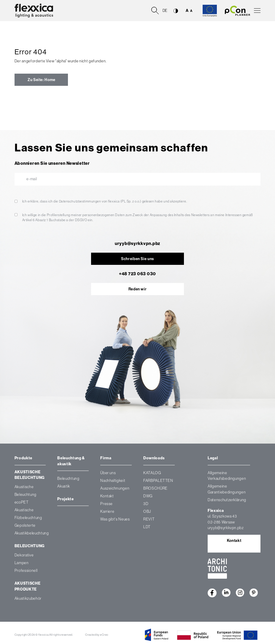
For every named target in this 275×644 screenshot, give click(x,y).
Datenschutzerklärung (227, 500)
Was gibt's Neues (115, 519)
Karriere (107, 511)
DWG (148, 496)
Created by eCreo (97, 635)
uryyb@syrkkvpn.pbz (137, 243)
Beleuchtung (30, 546)
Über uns (108, 473)
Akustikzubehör (28, 599)
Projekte (65, 499)
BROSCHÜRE (155, 488)
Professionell (26, 571)
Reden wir (138, 289)
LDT (147, 527)
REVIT (149, 519)
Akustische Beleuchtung (30, 475)
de (165, 11)
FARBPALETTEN (158, 481)
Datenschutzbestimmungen (80, 201)
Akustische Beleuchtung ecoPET (26, 495)
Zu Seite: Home (41, 80)
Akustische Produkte (28, 587)
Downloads (154, 458)
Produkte (23, 458)
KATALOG (152, 473)
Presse (106, 504)
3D (146, 504)
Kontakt (107, 496)
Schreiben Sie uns (137, 259)
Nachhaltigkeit (113, 481)
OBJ (147, 511)
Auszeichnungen (115, 488)
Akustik (64, 486)
